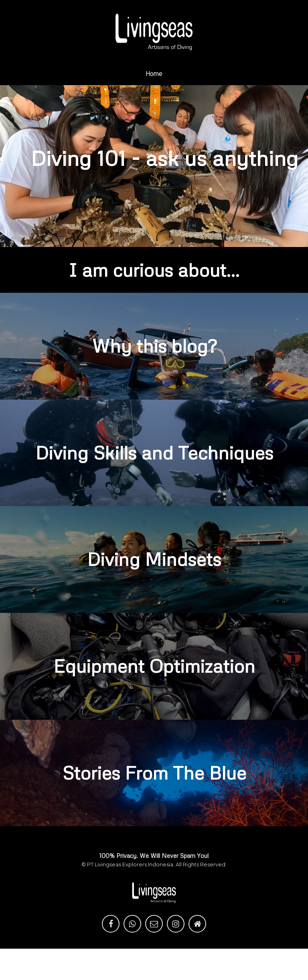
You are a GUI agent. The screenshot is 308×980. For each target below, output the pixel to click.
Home (154, 74)
